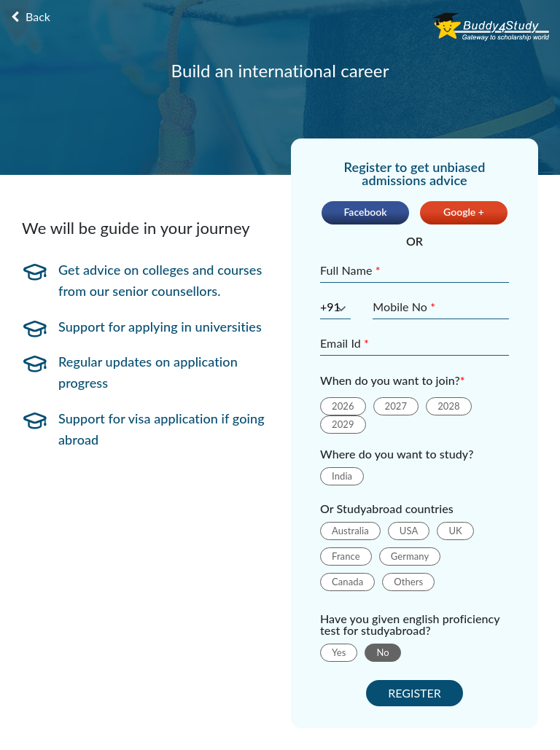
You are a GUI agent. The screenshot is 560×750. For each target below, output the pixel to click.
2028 (449, 406)
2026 (343, 406)
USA (409, 531)
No (382, 652)
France (346, 556)
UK (455, 531)
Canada (347, 582)
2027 (396, 406)
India (342, 476)
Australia (350, 531)
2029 (343, 424)
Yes (339, 652)
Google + (464, 212)
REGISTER (415, 693)
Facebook (365, 212)
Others (408, 582)
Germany (410, 556)
